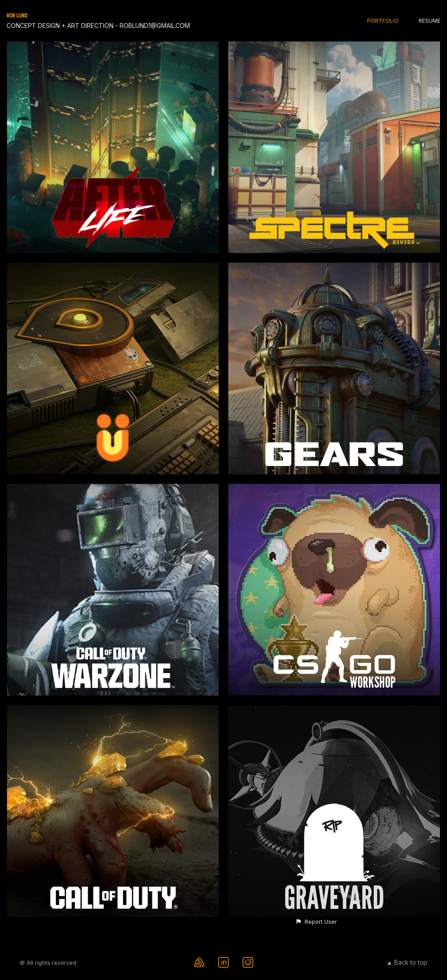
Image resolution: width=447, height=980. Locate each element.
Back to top (407, 962)
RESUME (430, 21)
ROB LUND (17, 15)
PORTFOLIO (383, 21)
